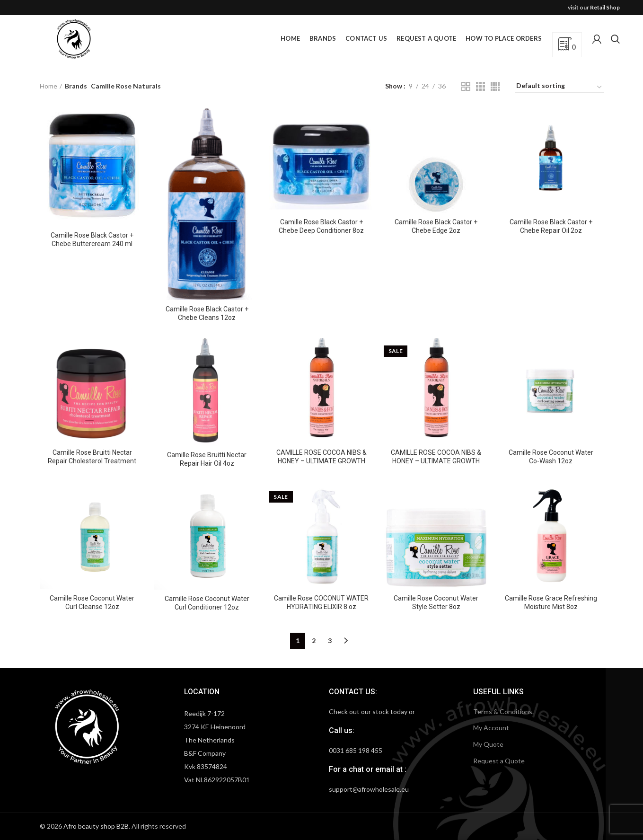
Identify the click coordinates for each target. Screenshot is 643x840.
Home (48, 86)
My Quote (488, 744)
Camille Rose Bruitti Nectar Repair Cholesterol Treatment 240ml (92, 461)
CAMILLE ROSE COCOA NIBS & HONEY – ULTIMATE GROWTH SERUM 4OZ (321, 461)
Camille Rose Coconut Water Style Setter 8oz (436, 602)
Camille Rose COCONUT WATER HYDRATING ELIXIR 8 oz (321, 602)
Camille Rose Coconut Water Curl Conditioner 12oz (207, 603)
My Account (491, 728)
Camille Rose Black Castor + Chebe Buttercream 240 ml (92, 239)
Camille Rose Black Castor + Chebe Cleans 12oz (207, 313)
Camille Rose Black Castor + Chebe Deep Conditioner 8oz (321, 226)
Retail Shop (605, 7)
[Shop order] (559, 87)
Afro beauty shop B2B (96, 826)
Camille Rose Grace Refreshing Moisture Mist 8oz (551, 602)
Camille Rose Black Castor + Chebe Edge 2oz (436, 226)
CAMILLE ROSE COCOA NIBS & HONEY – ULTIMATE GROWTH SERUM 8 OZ (436, 461)
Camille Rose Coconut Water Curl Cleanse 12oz (92, 602)
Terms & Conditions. (503, 712)
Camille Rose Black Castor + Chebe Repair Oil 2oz (551, 226)
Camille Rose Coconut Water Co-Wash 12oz (551, 457)
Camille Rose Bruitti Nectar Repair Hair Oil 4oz (207, 459)
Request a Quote (499, 761)
